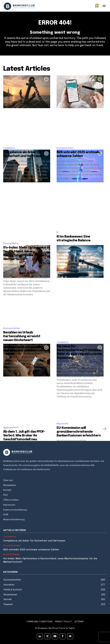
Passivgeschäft (11, 427)
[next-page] (104, 429)
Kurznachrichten (65, 148)
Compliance (9, 148)
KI (57, 232)
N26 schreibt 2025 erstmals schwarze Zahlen (31, 550)
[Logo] (19, 6)
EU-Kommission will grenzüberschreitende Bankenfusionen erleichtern (79, 432)
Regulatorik (62, 424)
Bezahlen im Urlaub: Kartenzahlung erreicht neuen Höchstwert (22, 336)
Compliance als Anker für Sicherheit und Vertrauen (35, 541)
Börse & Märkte (11, 243)
